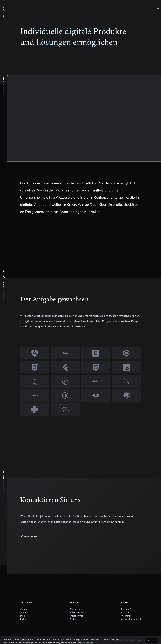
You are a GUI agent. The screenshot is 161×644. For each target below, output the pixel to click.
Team (23, 612)
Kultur (23, 619)
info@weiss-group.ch (31, 536)
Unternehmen (76, 616)
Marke (23, 616)
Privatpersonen (77, 612)
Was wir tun (75, 609)
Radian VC (126, 609)
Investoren (126, 616)
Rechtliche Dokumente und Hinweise (127, 640)
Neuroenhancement (131, 619)
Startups (125, 612)
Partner (73, 619)
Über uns (25, 609)
